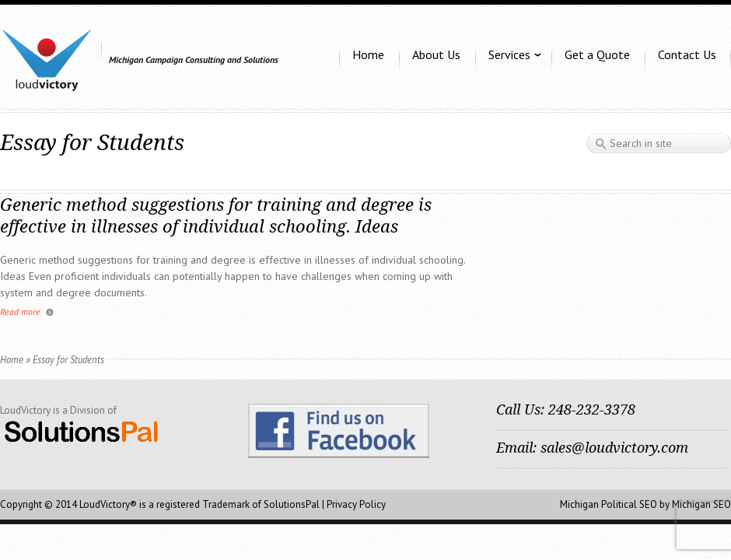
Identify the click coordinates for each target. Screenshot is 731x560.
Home (12, 359)
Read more (20, 311)
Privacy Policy (356, 504)
